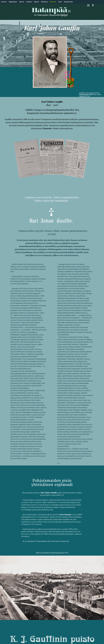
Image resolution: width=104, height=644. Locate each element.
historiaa (53, 2)
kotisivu (4, 2)
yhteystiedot (68, 2)
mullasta (29, 2)
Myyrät (37, 2)
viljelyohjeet (13, 2)
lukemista (44, 2)
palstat (22, 2)
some (60, 2)
